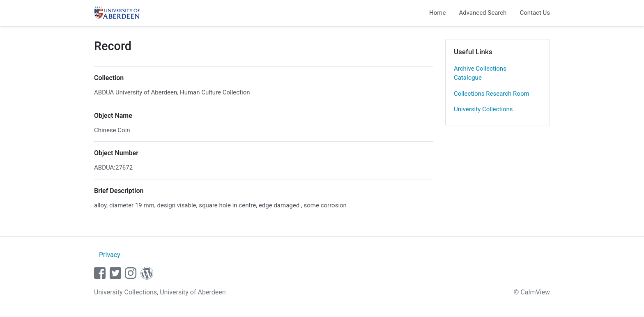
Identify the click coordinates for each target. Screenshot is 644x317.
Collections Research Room (492, 94)
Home (437, 13)
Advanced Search (483, 13)
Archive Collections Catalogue (480, 73)
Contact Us (535, 13)
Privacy (110, 255)
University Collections (483, 109)
